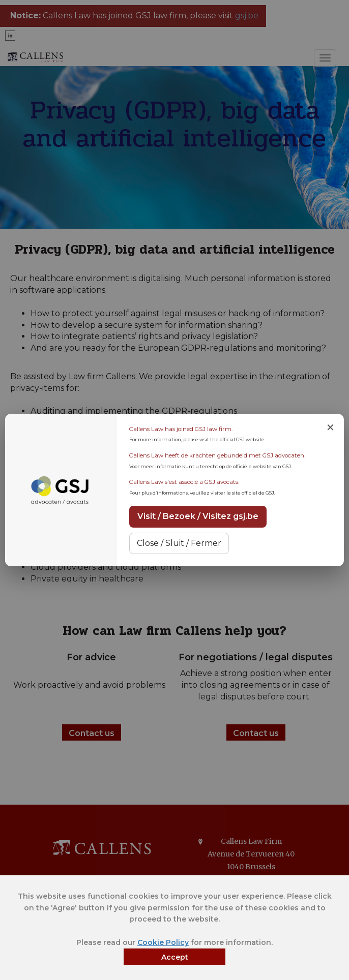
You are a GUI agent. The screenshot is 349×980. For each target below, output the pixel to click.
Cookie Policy (163, 942)
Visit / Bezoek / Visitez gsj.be (198, 516)
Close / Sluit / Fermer (179, 543)
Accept (175, 957)
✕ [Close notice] (330, 427)
